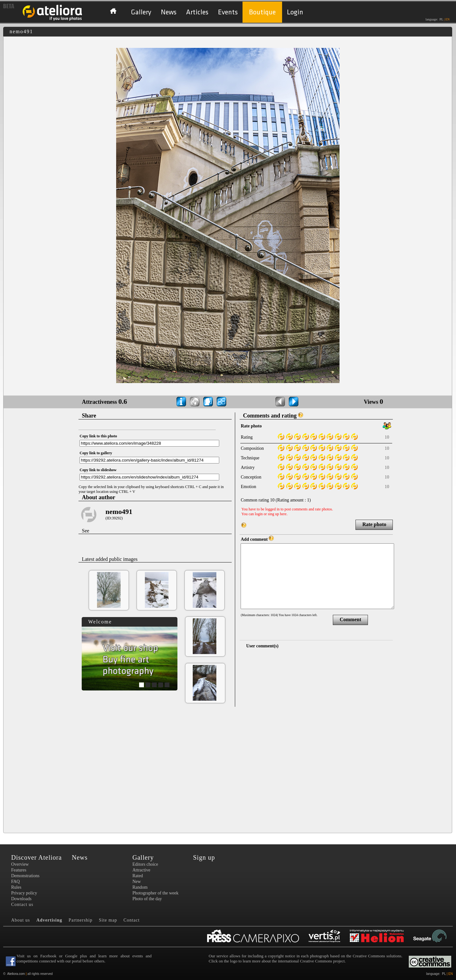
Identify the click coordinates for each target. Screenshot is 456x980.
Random (140, 887)
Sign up (204, 857)
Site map (108, 920)
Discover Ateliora (37, 857)
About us (21, 920)
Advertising (49, 920)
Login (295, 12)
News (169, 12)
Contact (132, 920)
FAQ (15, 882)
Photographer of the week (155, 893)
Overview (20, 864)
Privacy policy (24, 893)
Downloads (21, 899)
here (283, 514)
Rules (16, 887)
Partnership (81, 920)
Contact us (22, 905)
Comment (350, 619)
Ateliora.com (16, 974)
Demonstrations (25, 876)
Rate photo (374, 524)
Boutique (262, 12)
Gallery (141, 12)
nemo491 (119, 512)
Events (228, 12)
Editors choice (145, 864)
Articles (197, 12)
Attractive (141, 870)
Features (19, 870)
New (137, 882)
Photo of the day (147, 899)
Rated (138, 876)
